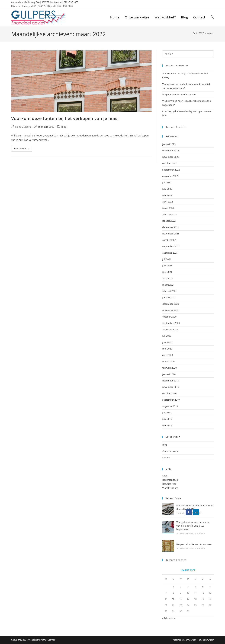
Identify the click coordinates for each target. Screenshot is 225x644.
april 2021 (168, 278)
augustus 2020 (170, 329)
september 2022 (171, 170)
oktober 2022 (169, 163)
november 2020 (171, 310)
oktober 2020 (169, 317)
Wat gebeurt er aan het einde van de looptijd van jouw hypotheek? (193, 526)
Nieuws (166, 457)
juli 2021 (167, 259)
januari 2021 (169, 298)
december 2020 (171, 304)
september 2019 (171, 400)
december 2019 (171, 381)
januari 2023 (169, 144)
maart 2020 (168, 361)
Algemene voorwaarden (185, 640)
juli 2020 (167, 336)
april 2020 (168, 355)
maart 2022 (168, 208)
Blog (64, 127)
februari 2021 (169, 291)
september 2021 (171, 246)
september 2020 (171, 323)
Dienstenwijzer (206, 640)
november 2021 (171, 234)
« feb (165, 618)
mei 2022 (167, 195)
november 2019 (171, 387)
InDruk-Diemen (48, 640)
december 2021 (171, 227)
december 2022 (171, 151)
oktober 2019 (169, 393)
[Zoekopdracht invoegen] (188, 54)
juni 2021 (167, 266)
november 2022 (171, 157)
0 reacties (197, 513)
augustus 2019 (170, 406)
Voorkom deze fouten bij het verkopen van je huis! (65, 118)
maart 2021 (168, 285)
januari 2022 (169, 221)
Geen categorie (170, 451)
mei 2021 (167, 272)
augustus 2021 (170, 253)
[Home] (194, 33)
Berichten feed (170, 480)
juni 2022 (167, 189)
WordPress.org (170, 488)
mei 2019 (167, 425)
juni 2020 (167, 342)
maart (211, 33)
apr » (172, 618)
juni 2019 (167, 419)
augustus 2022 (170, 176)
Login (165, 476)
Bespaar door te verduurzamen (179, 94)
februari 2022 (169, 214)
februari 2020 (169, 368)
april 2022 (168, 202)
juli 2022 (167, 182)
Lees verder (23, 149)
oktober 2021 (169, 240)
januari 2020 (169, 374)
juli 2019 (167, 413)
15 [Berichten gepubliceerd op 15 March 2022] (173, 599)
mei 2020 (167, 349)
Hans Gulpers (23, 127)
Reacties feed (169, 484)
